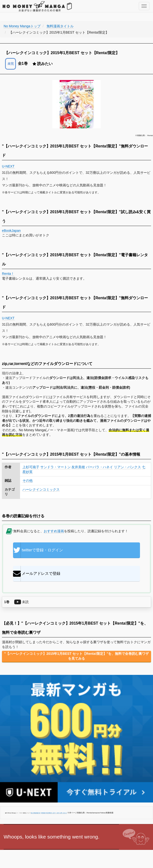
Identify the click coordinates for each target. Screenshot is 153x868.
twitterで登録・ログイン (38, 550)
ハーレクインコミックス (41, 489)
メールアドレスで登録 (37, 574)
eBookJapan (11, 231)
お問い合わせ (63, 813)
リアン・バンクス (127, 467)
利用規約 (43, 813)
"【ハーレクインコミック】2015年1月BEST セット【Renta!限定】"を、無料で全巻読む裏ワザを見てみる (77, 656)
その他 (28, 481)
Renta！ (8, 274)
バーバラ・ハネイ (99, 467)
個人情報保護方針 (36, 813)
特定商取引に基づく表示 (53, 813)
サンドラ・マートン (56, 467)
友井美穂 (78, 467)
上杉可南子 (31, 467)
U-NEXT (8, 166)
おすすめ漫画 (54, 531)
